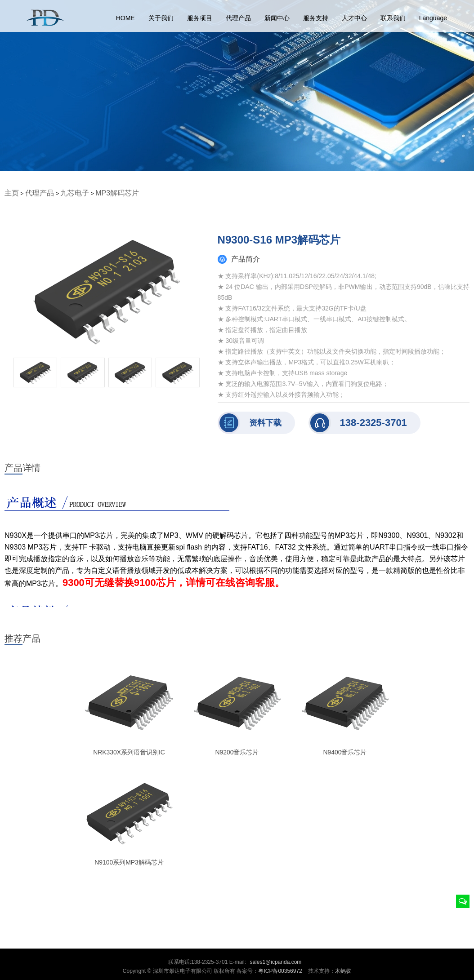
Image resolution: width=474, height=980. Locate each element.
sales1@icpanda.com (275, 962)
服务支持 (316, 18)
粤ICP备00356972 (280, 971)
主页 (12, 193)
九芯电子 (75, 193)
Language (433, 18)
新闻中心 (277, 18)
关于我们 (161, 18)
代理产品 (238, 18)
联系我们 (393, 18)
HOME (125, 18)
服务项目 (200, 18)
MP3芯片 (99, 535)
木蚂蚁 (343, 971)
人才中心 (354, 18)
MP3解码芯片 (117, 193)
